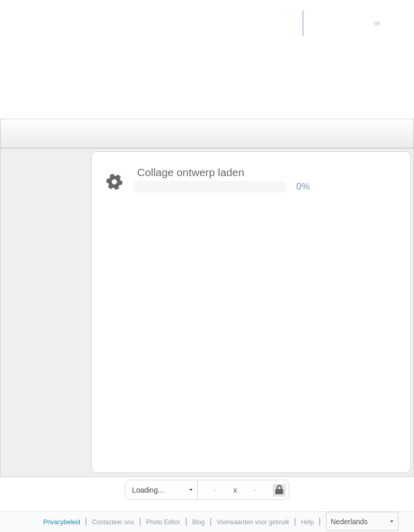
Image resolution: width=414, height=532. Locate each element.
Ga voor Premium (338, 23)
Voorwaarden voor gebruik (253, 522)
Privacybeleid (61, 522)
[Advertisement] (196, 95)
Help (308, 522)
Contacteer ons (113, 522)
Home (224, 23)
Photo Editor (270, 23)
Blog (198, 522)
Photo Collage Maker (51, 18)
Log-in (398, 23)
